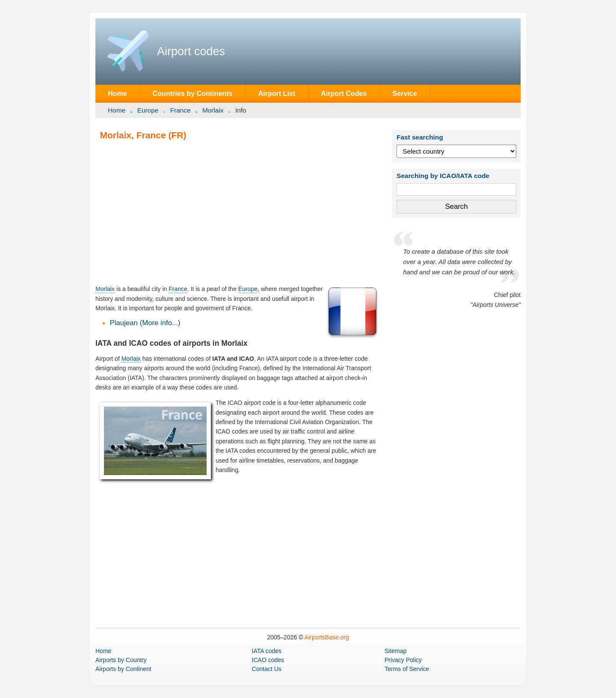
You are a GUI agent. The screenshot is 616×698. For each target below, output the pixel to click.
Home (117, 93)
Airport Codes (344, 93)
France (181, 110)
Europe (148, 110)
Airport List (277, 93)
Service (404, 93)
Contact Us (267, 669)
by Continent (123, 669)
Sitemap (395, 651)
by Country (121, 660)
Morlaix (213, 110)
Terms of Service (407, 669)
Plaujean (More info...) (145, 323)
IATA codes (267, 651)
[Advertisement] (238, 212)
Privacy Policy (403, 660)
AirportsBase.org (327, 637)
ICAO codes (268, 660)
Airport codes (191, 51)
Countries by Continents (193, 93)
